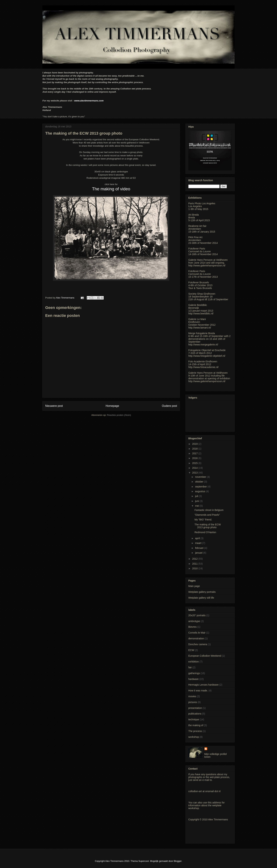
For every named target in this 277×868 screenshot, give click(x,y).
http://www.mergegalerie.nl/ (203, 345)
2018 (195, 449)
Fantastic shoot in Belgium (209, 510)
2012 (195, 559)
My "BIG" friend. (203, 520)
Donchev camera (198, 644)
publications (195, 714)
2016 (195, 458)
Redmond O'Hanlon (205, 532)
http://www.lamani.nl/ (200, 328)
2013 (195, 473)
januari (199, 553)
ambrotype (194, 621)
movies (192, 696)
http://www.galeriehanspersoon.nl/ (207, 266)
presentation (195, 708)
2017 (195, 453)
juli (197, 496)
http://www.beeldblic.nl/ (201, 314)
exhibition (194, 662)
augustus (200, 491)
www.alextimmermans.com (89, 101)
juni (197, 501)
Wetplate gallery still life (201, 598)
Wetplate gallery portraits (202, 592)
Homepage (112, 406)
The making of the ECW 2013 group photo (208, 526)
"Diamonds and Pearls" (207, 515)
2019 (195, 444)
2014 (195, 468)
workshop (194, 737)
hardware (193, 679)
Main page (194, 586)
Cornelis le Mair (197, 633)
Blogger (178, 861)
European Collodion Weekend (205, 656)
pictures (193, 702)
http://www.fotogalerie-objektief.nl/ (207, 356)
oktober (200, 482)
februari (200, 548)
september (201, 487)
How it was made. (198, 691)
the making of (196, 725)
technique (194, 719)
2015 (195, 463)
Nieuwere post (54, 406)
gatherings (194, 673)
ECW (191, 650)
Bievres (192, 627)
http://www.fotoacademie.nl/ (203, 367)
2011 (195, 564)
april (198, 538)
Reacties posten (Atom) (119, 415)
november (201, 477)
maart (199, 543)
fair (190, 667)
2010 (195, 568)
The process (195, 731)
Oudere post (169, 406)
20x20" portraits (197, 615)
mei (197, 506)
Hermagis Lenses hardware (203, 685)
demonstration (196, 638)
